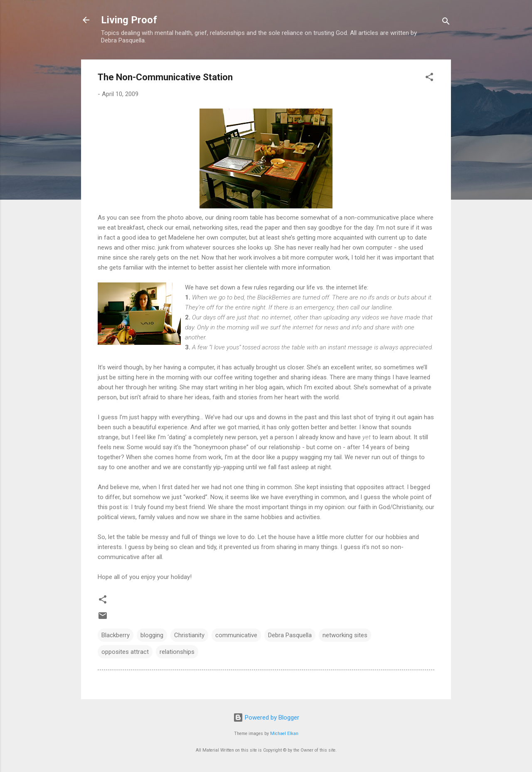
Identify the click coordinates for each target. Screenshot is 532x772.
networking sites (345, 635)
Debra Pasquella (290, 635)
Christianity (189, 635)
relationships (177, 652)
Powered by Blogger (266, 718)
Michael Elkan (284, 734)
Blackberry (116, 635)
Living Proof (129, 20)
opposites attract (125, 652)
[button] (429, 78)
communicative (236, 635)
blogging (152, 635)
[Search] (446, 23)
